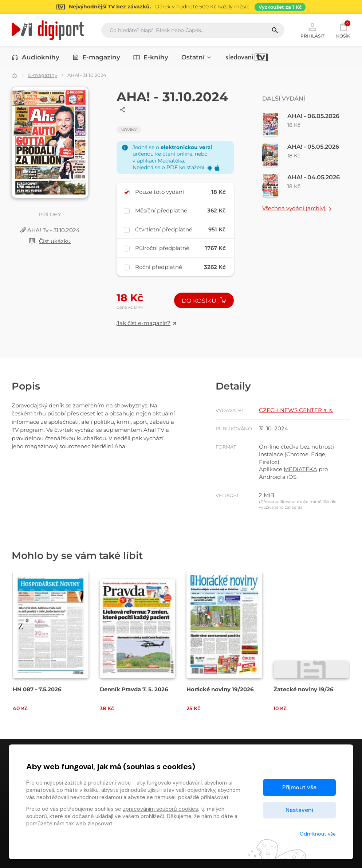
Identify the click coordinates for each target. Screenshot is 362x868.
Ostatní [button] (197, 57)
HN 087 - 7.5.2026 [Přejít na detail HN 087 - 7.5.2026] (37, 689)
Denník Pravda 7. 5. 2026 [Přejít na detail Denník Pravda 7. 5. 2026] (134, 689)
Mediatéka (171, 161)
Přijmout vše (299, 787)
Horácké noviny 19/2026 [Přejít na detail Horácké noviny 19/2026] (220, 689)
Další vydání (284, 99)
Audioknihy (36, 57)
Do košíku (204, 301)
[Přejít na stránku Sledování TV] (181, 7)
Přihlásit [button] (312, 30)
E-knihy (151, 57)
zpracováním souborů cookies (160, 809)
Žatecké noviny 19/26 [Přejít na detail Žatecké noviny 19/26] (304, 689)
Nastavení (299, 810)
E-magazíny (97, 57)
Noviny (129, 130)
